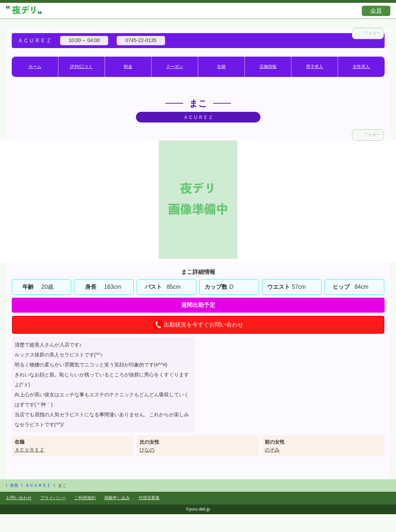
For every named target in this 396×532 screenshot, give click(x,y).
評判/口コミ (81, 67)
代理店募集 (149, 498)
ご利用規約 (85, 498)
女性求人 (361, 67)
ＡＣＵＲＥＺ (30, 450)
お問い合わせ (19, 498)
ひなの (147, 450)
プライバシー (53, 498)
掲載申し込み (117, 498)
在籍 (221, 67)
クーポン (175, 67)
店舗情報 (268, 67)
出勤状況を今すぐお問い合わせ (198, 325)
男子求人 (315, 67)
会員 (376, 11)
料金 (128, 67)
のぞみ (272, 450)
